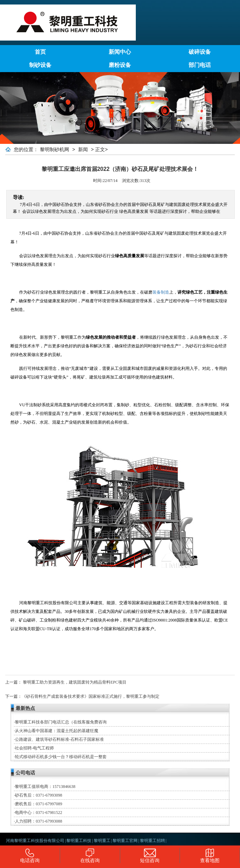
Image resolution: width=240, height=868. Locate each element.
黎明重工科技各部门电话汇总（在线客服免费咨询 (61, 722)
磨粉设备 (120, 65)
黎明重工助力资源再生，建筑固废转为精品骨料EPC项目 (75, 682)
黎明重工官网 (125, 841)
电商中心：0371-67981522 (39, 813)
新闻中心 (120, 52)
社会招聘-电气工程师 (34, 748)
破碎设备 (200, 52)
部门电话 (200, 65)
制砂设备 (40, 65)
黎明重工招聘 (152, 841)
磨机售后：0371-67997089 (39, 804)
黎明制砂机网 (55, 149)
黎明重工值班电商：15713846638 (45, 787)
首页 (40, 52)
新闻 (83, 149)
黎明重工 (102, 841)
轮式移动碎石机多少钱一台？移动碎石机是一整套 (61, 757)
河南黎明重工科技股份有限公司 (35, 841)
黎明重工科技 (79, 841)
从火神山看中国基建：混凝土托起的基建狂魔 (57, 731)
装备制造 (161, 292)
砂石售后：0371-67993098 (39, 795)
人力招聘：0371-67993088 (39, 821)
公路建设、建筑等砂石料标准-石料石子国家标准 (59, 739)
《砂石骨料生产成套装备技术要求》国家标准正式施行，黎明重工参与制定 (91, 696)
